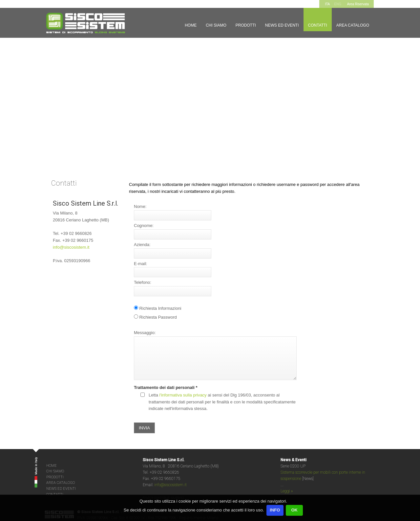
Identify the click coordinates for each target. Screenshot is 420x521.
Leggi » (287, 491)
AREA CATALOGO (61, 483)
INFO (275, 510)
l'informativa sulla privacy (183, 395)
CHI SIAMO (55, 471)
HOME (52, 466)
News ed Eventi (282, 25)
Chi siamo (216, 25)
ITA (327, 4)
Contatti (318, 25)
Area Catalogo (353, 25)
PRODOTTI (55, 477)
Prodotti (246, 25)
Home (191, 25)
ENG (338, 4)
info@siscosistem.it (71, 247)
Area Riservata (358, 4)
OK (294, 510)
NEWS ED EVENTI (61, 489)
